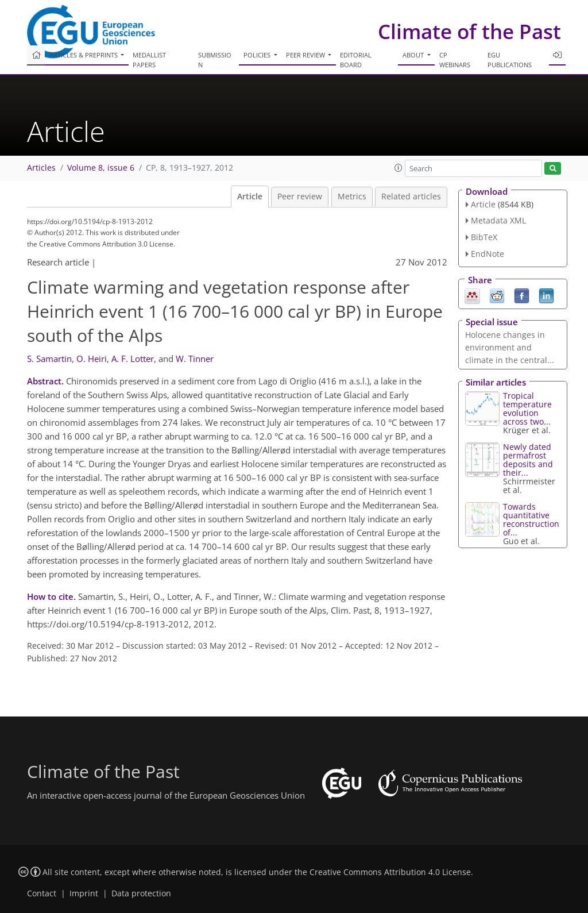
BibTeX (484, 237)
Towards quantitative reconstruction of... (531, 519)
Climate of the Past (469, 31)
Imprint (84, 893)
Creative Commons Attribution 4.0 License (390, 872)
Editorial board (356, 60)
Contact (42, 893)
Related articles (411, 197)
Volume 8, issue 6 (101, 168)
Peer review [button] (306, 55)
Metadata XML (498, 220)
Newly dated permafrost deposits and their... (528, 460)
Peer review (300, 197)
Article (250, 197)
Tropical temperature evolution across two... (527, 409)
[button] (399, 168)
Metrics (352, 197)
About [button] (414, 55)
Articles (41, 168)
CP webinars (455, 60)
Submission (215, 60)
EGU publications (510, 60)
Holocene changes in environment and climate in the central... (510, 347)
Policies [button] (258, 55)
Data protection (141, 893)
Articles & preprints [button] (84, 55)
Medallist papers (149, 60)
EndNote (488, 254)
